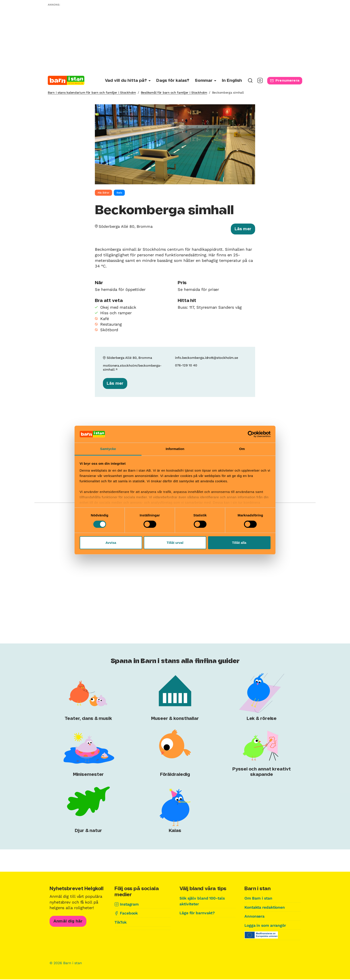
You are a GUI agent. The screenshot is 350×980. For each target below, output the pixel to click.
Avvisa (111, 543)
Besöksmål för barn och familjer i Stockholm (174, 92)
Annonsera (255, 917)
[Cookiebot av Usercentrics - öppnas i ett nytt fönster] (251, 434)
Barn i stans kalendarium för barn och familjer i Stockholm (92, 92)
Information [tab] (175, 449)
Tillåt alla (239, 543)
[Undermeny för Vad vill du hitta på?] (128, 81)
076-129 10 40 (186, 366)
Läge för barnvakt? (198, 913)
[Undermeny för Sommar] (206, 81)
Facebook (129, 914)
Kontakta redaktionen (266, 908)
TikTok (121, 923)
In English (232, 81)
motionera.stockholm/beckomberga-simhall (133, 368)
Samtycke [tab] (108, 449)
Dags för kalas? (173, 81)
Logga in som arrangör (267, 926)
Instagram (130, 905)
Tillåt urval (175, 543)
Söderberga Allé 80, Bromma (126, 226)
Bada (119, 193)
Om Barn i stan (259, 899)
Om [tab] (242, 449)
